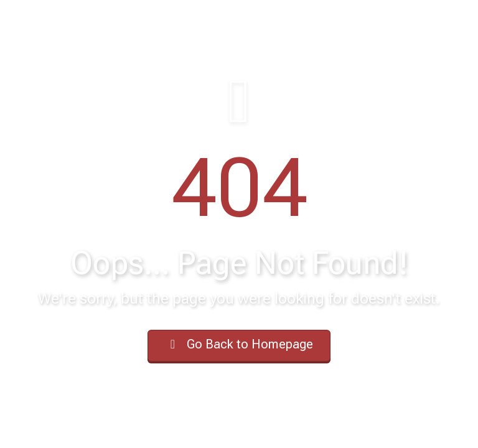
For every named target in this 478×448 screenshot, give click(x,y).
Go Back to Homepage (239, 344)
